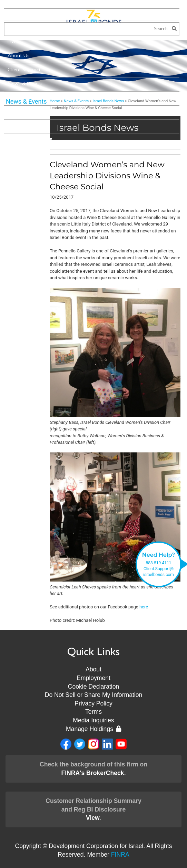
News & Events (25, 84)
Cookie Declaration (94, 687)
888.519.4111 (159, 563)
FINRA (120, 855)
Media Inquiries (93, 720)
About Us (19, 56)
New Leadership (26, 98)
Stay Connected (30, 140)
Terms (93, 712)
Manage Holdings (93, 729)
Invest (14, 42)
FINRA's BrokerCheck (92, 773)
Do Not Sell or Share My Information (94, 695)
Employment (93, 678)
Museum (17, 113)
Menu (17, 15)
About (93, 669)
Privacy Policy (93, 703)
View (93, 818)
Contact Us (21, 127)
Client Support (24, 70)
